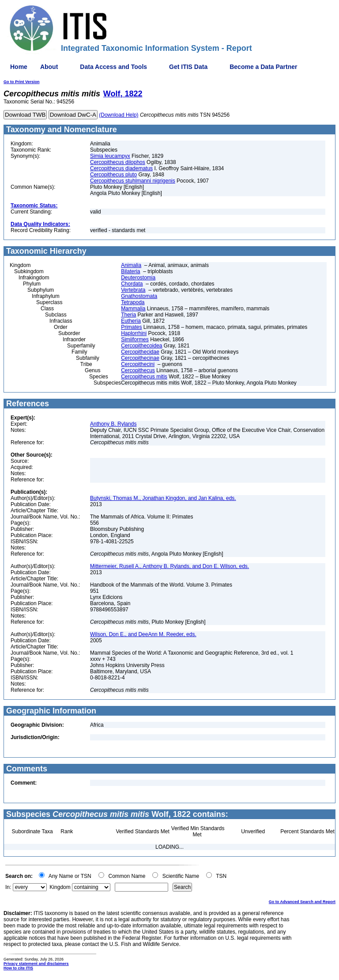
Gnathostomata (139, 296)
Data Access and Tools (113, 67)
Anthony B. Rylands (113, 424)
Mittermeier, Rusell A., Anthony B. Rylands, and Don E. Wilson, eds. (169, 566)
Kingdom (60, 887)
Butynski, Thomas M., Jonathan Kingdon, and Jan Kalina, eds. (163, 498)
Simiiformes (135, 339)
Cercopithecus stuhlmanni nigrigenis (133, 181)
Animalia (131, 265)
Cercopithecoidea (141, 346)
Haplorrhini (134, 333)
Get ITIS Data (188, 67)
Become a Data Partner (263, 67)
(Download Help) (119, 115)
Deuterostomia (138, 278)
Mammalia (133, 309)
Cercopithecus (138, 370)
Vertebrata (133, 290)
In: (8, 887)
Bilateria (130, 271)
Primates (131, 327)
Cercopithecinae (140, 358)
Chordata (132, 284)
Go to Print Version (22, 82)
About (49, 67)
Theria (128, 315)
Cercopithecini (138, 364)
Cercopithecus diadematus (121, 168)
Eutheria (131, 321)
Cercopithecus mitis (144, 377)
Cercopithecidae (140, 352)
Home (19, 67)
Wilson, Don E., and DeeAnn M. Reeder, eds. (143, 634)
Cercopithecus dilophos (118, 162)
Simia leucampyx (110, 156)
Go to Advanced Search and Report (302, 902)
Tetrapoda (133, 302)
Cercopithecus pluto (113, 175)
